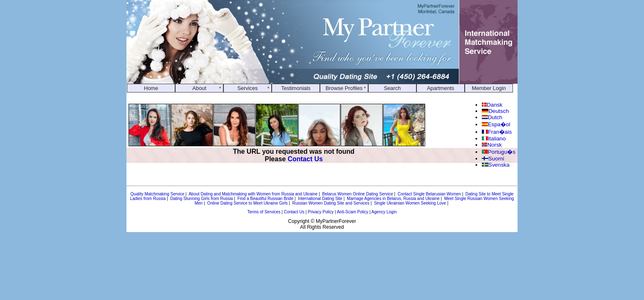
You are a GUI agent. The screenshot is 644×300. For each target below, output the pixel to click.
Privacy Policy (321, 212)
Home (151, 88)
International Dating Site (320, 199)
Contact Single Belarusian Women (429, 194)
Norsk (492, 145)
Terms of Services (264, 212)
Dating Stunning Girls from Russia (202, 199)
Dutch (492, 117)
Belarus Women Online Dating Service (357, 194)
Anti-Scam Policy (353, 212)
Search (393, 88)
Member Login (489, 88)
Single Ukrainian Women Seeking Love (410, 203)
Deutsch (495, 111)
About (199, 88)
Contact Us (305, 159)
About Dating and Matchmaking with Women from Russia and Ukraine (253, 194)
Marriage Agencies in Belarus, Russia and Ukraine (393, 199)
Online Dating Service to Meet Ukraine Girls (247, 203)
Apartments (440, 88)
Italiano (494, 139)
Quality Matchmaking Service (158, 194)
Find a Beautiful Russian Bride (266, 199)
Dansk (492, 105)
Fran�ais (497, 132)
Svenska (496, 165)
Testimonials (296, 88)
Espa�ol (496, 124)
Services (247, 88)
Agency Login (384, 212)
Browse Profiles (344, 88)
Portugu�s (499, 152)
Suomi (493, 159)
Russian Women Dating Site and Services (331, 203)
